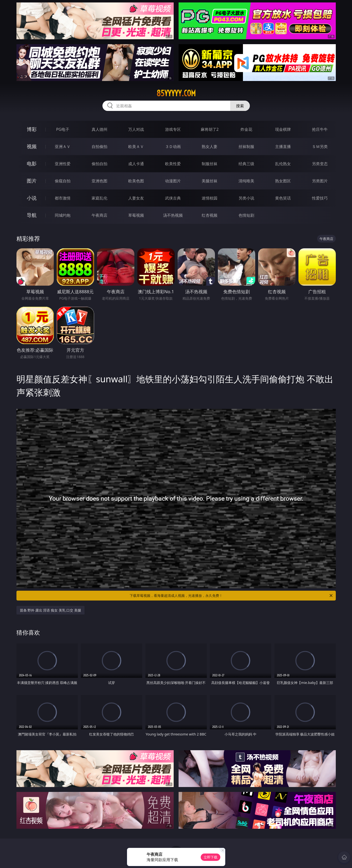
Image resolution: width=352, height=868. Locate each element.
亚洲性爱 (63, 164)
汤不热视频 (173, 215)
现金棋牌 (283, 129)
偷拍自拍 (99, 164)
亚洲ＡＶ (63, 147)
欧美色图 (136, 181)
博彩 (32, 129)
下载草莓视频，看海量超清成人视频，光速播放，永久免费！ (232, 596)
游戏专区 (173, 129)
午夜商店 (99, 215)
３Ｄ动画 (173, 147)
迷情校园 (210, 198)
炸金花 (246, 129)
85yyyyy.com (176, 93)
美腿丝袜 (210, 181)
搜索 (240, 106)
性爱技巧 (320, 198)
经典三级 (246, 164)
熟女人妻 (210, 147)
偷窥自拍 (63, 181)
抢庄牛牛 (320, 129)
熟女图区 (283, 181)
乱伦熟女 (283, 164)
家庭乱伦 (99, 198)
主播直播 (283, 147)
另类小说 (246, 198)
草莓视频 (136, 215)
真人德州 (99, 129)
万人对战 (136, 129)
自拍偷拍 (99, 147)
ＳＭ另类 (320, 147)
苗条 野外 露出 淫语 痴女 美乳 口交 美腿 (50, 610)
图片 (32, 181)
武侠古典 (173, 198)
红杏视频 (210, 215)
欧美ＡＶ (136, 147)
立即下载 (211, 857)
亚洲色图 (99, 181)
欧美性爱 (173, 164)
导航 (32, 215)
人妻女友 (136, 198)
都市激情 (63, 198)
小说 (32, 198)
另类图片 (320, 181)
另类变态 (320, 164)
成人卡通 (136, 164)
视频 (32, 146)
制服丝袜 (210, 164)
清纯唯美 (246, 181)
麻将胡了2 (210, 129)
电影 (32, 164)
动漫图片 (173, 181)
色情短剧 (246, 215)
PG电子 (63, 129)
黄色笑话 (283, 198)
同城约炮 (63, 215)
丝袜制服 (246, 147)
